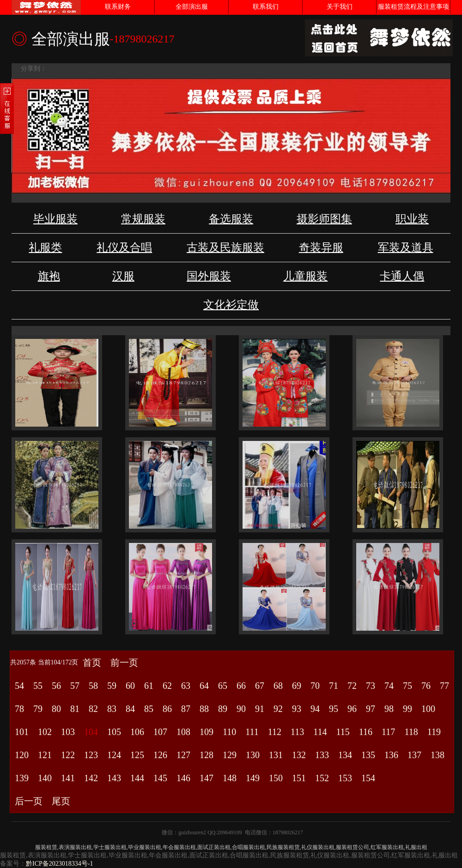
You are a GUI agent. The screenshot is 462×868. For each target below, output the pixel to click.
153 (345, 778)
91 (260, 709)
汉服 (123, 276)
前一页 (124, 663)
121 (45, 755)
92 (278, 709)
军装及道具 (406, 247)
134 (345, 755)
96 (352, 709)
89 (223, 709)
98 (389, 709)
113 (297, 732)
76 (426, 686)
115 (343, 732)
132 (299, 755)
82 (93, 709)
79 (38, 709)
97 (371, 709)
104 (91, 732)
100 (428, 709)
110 (229, 732)
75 (407, 686)
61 (149, 686)
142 (91, 778)
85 (149, 709)
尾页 (61, 801)
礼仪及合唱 (124, 247)
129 (230, 755)
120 (22, 755)
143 (114, 778)
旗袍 (49, 276)
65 (223, 686)
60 (130, 686)
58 (93, 686)
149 (253, 778)
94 (315, 709)
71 (334, 686)
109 (207, 732)
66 (241, 686)
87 (186, 709)
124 (114, 755)
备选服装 (231, 219)
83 (112, 709)
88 (204, 709)
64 (204, 686)
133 (322, 755)
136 (391, 755)
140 (45, 778)
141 (68, 778)
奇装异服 (321, 247)
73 (371, 686)
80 (56, 709)
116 (366, 732)
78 (19, 709)
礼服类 (45, 247)
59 (112, 686)
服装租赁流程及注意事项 (413, 7)
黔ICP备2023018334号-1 (59, 864)
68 (278, 686)
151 (299, 778)
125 (137, 755)
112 (275, 732)
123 (91, 755)
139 (22, 778)
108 (183, 732)
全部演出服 (192, 7)
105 (114, 732)
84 (130, 709)
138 (438, 755)
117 (388, 732)
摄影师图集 (324, 219)
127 (183, 755)
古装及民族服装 (225, 247)
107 (160, 732)
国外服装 (209, 276)
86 (167, 709)
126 (160, 755)
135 (368, 755)
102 (45, 732)
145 (160, 778)
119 (434, 732)
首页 (92, 663)
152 (322, 778)
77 (444, 686)
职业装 (412, 219)
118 (411, 732)
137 (414, 755)
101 (22, 732)
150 (276, 778)
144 (137, 778)
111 (252, 732)
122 (68, 755)
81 (75, 709)
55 (38, 686)
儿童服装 (305, 276)
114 (320, 732)
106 (137, 732)
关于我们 (340, 7)
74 (389, 686)
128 (207, 755)
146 (183, 778)
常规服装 (143, 219)
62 (167, 686)
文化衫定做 (231, 305)
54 (19, 686)
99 (407, 709)
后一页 (29, 801)
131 (276, 755)
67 (260, 686)
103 (68, 732)
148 (230, 778)
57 (75, 686)
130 (253, 755)
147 (207, 778)
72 (352, 686)
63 (186, 686)
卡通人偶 (402, 276)
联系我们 (266, 7)
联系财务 (118, 7)
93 (297, 709)
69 (297, 686)
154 (368, 778)
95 (334, 709)
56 (56, 686)
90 (241, 709)
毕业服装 (55, 219)
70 (315, 686)
